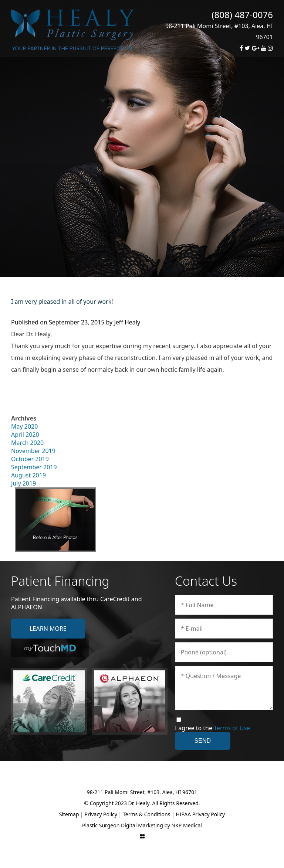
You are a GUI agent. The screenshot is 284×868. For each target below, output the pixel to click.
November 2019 (33, 451)
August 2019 (28, 475)
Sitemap (69, 814)
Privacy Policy (101, 814)
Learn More (48, 629)
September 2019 (34, 467)
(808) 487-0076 (242, 15)
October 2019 (30, 459)
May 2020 (24, 426)
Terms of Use (232, 728)
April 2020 (25, 435)
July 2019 (23, 483)
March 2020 (27, 443)
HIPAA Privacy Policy (200, 814)
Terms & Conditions (147, 814)
